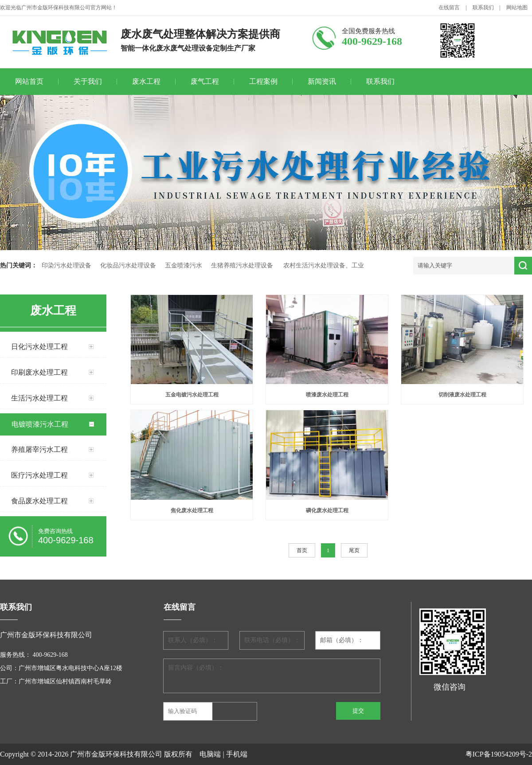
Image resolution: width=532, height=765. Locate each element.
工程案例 (263, 81)
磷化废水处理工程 (327, 510)
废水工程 (146, 81)
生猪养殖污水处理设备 (242, 265)
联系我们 (483, 8)
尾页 (354, 550)
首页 (302, 550)
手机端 (237, 754)
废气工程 (205, 81)
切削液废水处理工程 (462, 395)
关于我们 (88, 81)
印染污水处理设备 (66, 265)
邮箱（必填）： (342, 640)
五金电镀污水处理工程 (192, 395)
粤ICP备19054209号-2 (499, 754)
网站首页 (29, 81)
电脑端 (210, 754)
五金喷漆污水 (184, 265)
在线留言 (449, 8)
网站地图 (517, 8)
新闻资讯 (322, 81)
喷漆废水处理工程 (327, 395)
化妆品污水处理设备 (128, 265)
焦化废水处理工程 (192, 510)
